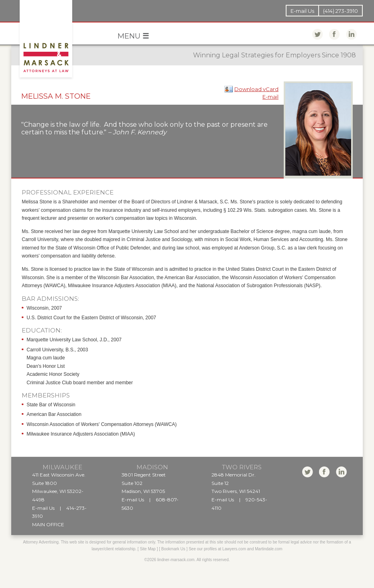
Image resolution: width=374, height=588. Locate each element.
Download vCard (256, 89)
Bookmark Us (173, 549)
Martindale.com (268, 549)
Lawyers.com (234, 549)
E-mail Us (302, 11)
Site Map (147, 549)
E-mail (270, 97)
